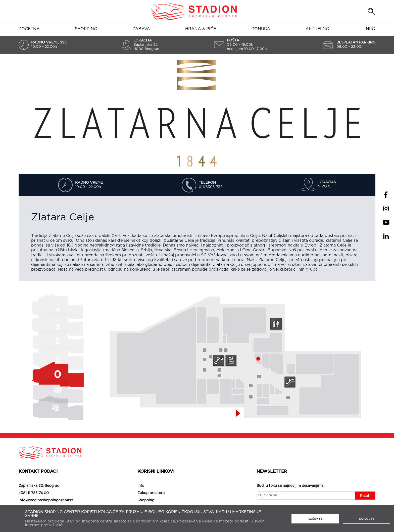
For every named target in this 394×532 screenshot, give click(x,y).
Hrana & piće (201, 29)
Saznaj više (366, 519)
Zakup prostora (151, 493)
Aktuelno (317, 29)
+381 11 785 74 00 (34, 493)
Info (370, 29)
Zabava (141, 29)
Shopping (86, 29)
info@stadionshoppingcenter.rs (46, 500)
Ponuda (261, 29)
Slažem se (315, 519)
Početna (29, 29)
